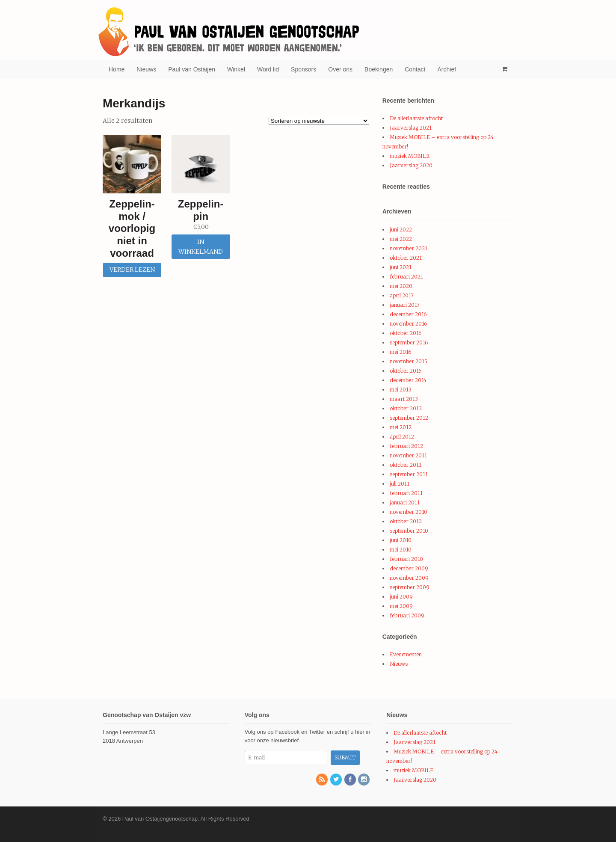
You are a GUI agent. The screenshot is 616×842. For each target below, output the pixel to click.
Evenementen (406, 654)
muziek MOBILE (410, 156)
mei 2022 (401, 239)
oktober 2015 (406, 371)
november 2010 (409, 512)
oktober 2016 (406, 333)
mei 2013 (401, 390)
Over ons (340, 69)
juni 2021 (401, 267)
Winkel (236, 69)
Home (117, 69)
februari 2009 (407, 615)
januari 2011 (405, 503)
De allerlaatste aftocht (416, 118)
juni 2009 (401, 597)
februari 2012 (406, 446)
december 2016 (408, 314)
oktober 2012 (406, 408)
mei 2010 (401, 550)
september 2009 (410, 587)
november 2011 (408, 455)
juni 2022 (401, 230)
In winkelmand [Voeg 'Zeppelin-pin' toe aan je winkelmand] (201, 247)
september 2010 (409, 531)
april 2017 (402, 295)
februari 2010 (406, 559)
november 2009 (409, 578)
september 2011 (409, 474)
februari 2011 (406, 493)
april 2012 (402, 437)
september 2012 (409, 418)
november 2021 (409, 248)
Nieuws (146, 69)
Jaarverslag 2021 (411, 128)
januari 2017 (405, 305)
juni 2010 (401, 540)
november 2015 (409, 361)
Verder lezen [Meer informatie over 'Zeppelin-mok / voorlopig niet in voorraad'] (132, 270)
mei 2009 (401, 606)
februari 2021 (406, 277)
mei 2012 (401, 427)
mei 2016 (400, 352)
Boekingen (379, 69)
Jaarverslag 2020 (411, 165)
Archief (447, 69)
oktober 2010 (406, 521)
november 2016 (408, 324)
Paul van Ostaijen (192, 69)
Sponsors (304, 69)
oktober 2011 (406, 465)
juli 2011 (400, 484)
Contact (415, 69)
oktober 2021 (406, 258)
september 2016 (409, 342)
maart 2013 (404, 399)
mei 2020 (401, 286)
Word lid (268, 69)
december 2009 (409, 568)
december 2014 (408, 380)
